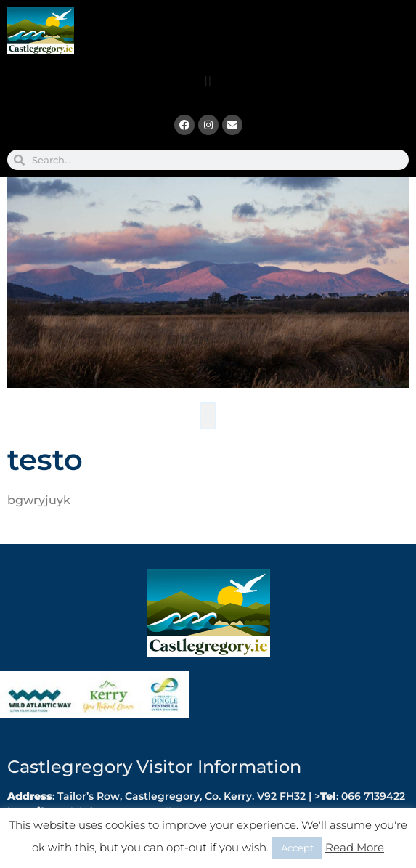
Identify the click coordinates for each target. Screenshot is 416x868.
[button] (208, 81)
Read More (355, 847)
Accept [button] (297, 848)
